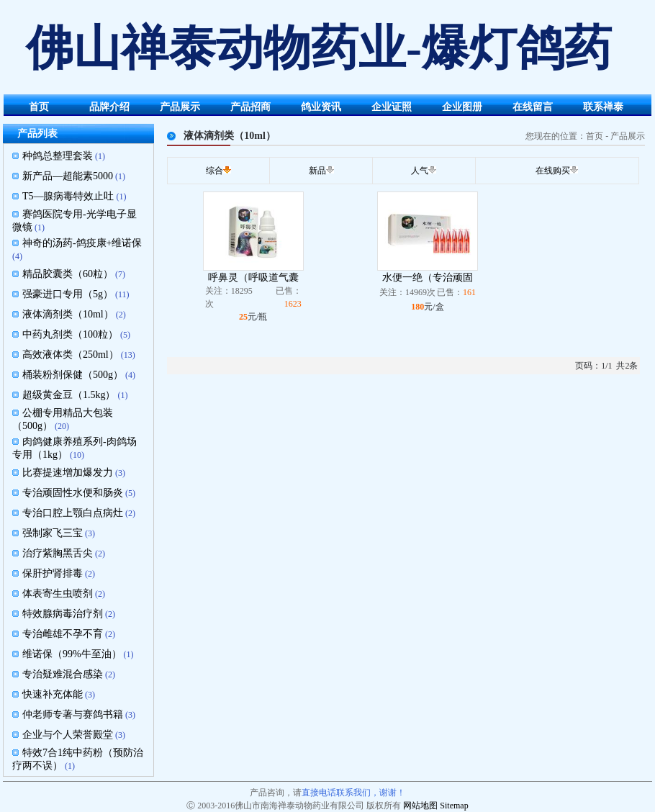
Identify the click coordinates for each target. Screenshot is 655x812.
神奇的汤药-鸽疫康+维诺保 (82, 243)
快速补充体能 (53, 694)
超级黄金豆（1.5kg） (69, 395)
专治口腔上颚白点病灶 (73, 513)
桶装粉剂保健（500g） (73, 375)
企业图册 (462, 107)
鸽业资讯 (321, 107)
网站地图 (420, 806)
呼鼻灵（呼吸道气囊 (253, 278)
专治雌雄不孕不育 (63, 634)
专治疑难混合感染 (63, 674)
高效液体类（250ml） (71, 355)
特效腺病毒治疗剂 (63, 614)
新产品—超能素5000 (68, 176)
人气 (420, 171)
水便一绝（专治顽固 (428, 278)
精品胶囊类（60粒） (68, 274)
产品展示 (180, 107)
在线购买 (553, 171)
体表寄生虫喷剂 (58, 594)
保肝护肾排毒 (53, 573)
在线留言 (533, 107)
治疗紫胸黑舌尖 (58, 553)
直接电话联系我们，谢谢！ (353, 793)
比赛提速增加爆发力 (68, 473)
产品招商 (250, 107)
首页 (39, 107)
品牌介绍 (109, 107)
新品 (317, 171)
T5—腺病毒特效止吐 (68, 196)
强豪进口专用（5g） (68, 294)
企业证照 (392, 107)
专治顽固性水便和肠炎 (73, 493)
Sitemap (454, 806)
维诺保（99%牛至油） (72, 654)
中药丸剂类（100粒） (70, 334)
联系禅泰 (603, 107)
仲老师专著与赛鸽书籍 (73, 714)
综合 (214, 171)
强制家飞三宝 (53, 533)
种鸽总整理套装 (58, 156)
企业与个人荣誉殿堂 (68, 735)
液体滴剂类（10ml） (68, 314)
